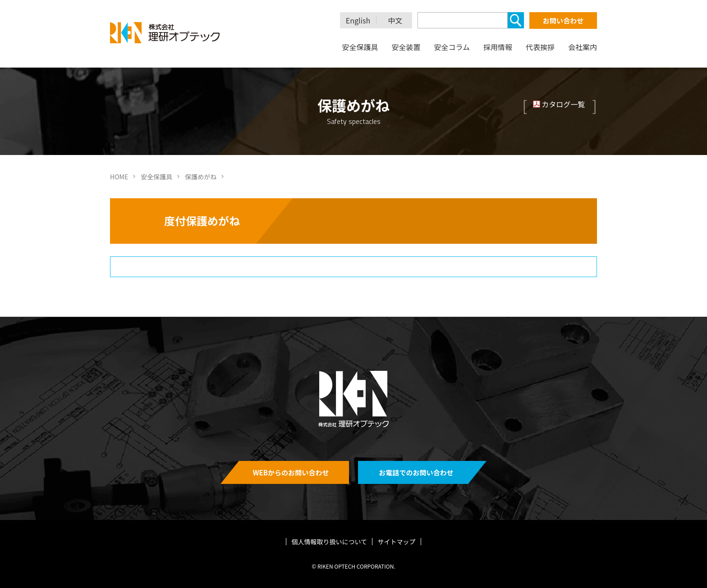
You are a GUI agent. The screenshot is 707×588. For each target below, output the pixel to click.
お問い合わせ (563, 21)
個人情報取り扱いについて (330, 542)
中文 (395, 21)
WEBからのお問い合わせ (291, 472)
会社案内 (583, 47)
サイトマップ (396, 542)
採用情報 (498, 47)
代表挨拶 (540, 47)
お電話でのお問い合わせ (416, 472)
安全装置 (406, 47)
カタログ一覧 (563, 104)
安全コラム (452, 47)
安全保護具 (360, 47)
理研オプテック (165, 33)
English (358, 21)
